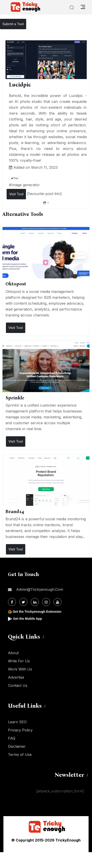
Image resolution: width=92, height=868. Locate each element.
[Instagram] (46, 602)
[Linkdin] (35, 602)
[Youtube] (57, 602)
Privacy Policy (20, 730)
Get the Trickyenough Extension (37, 612)
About (13, 653)
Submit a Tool (13, 24)
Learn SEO (17, 722)
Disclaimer (17, 746)
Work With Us (20, 669)
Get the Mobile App (27, 619)
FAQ (12, 738)
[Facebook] (12, 602)
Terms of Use (20, 755)
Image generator (26, 185)
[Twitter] (23, 602)
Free (15, 178)
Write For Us (19, 661)
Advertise (16, 677)
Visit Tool (16, 194)
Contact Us (18, 685)
